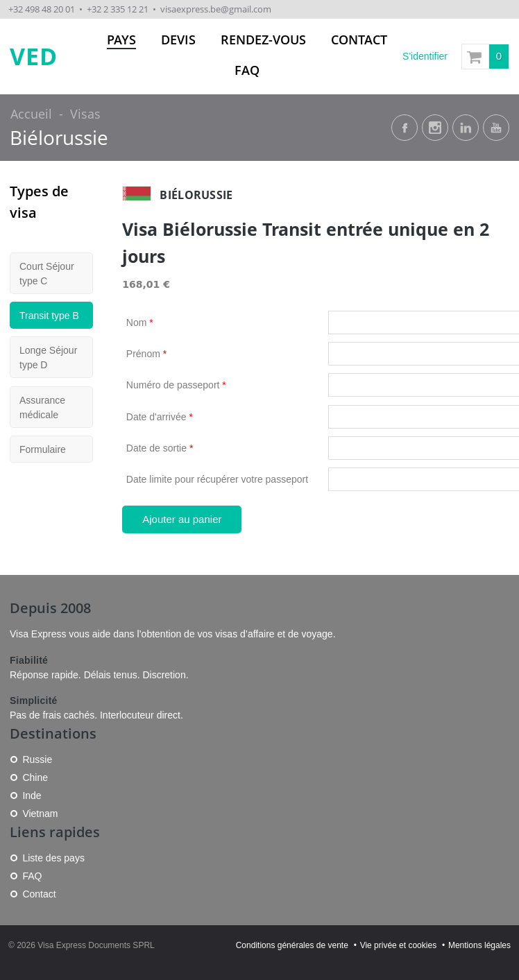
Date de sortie (160, 448)
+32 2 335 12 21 (118, 9)
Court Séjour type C (47, 274)
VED (34, 57)
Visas (85, 114)
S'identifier (425, 56)
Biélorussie (59, 138)
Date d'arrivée (160, 417)
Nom (140, 323)
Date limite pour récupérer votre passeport (217, 479)
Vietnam (40, 814)
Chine (35, 777)
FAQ (247, 70)
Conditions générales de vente (292, 945)
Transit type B (49, 316)
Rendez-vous (263, 40)
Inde (32, 796)
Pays (121, 40)
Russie (37, 759)
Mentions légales (479, 945)
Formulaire (43, 449)
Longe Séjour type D (48, 358)
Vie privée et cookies (399, 945)
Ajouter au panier (182, 519)
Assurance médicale (42, 407)
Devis (178, 40)
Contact (359, 40)
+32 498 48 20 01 (42, 9)
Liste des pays (53, 858)
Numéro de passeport (176, 385)
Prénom (146, 354)
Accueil (31, 114)
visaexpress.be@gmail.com (216, 9)
